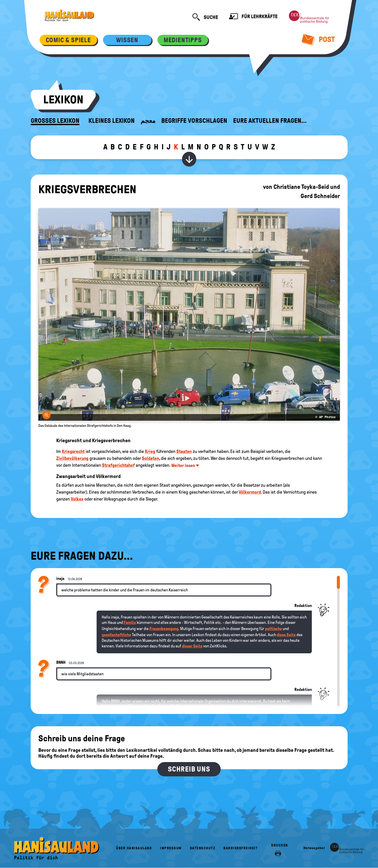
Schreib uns (189, 769)
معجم (148, 121)
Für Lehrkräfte (253, 17)
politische (273, 629)
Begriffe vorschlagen (194, 121)
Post (318, 39)
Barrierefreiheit (240, 848)
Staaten (184, 451)
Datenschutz (203, 848)
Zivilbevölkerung (72, 458)
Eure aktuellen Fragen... (270, 121)
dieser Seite (192, 646)
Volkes (77, 499)
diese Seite (286, 635)
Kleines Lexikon (112, 121)
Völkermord (250, 492)
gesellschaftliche (116, 635)
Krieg (150, 451)
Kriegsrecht (73, 451)
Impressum (171, 848)
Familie (130, 622)
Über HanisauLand (134, 848)
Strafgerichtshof (118, 465)
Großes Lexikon (55, 121)
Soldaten (150, 458)
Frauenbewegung (164, 629)
